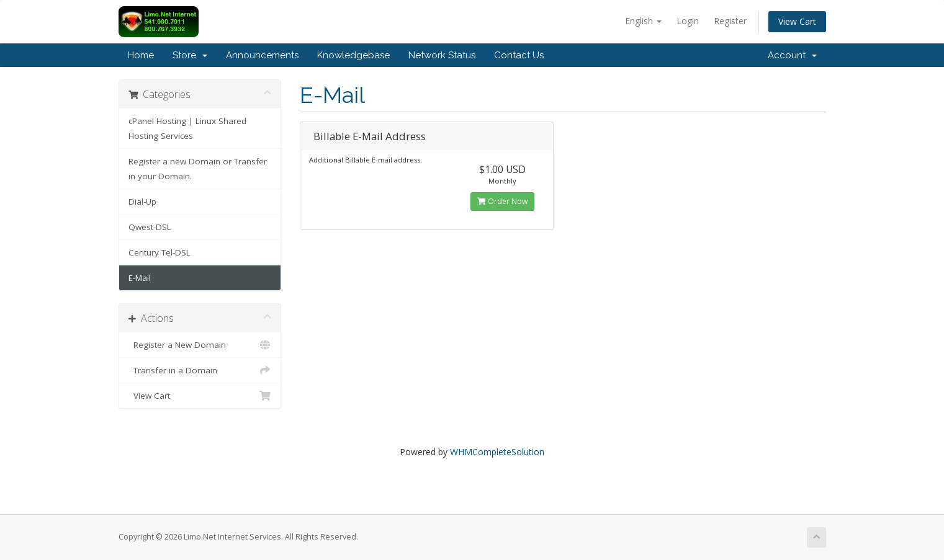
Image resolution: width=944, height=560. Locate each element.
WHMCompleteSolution (497, 452)
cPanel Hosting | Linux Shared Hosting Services (187, 128)
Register (730, 21)
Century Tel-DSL (160, 252)
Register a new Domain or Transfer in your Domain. (198, 169)
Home (141, 55)
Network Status (442, 55)
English (643, 21)
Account (792, 55)
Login (688, 21)
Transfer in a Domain (200, 370)
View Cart (797, 21)
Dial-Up (142, 202)
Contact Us (519, 55)
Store (190, 55)
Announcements (262, 55)
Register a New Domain (200, 345)
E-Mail (140, 278)
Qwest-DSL (150, 227)
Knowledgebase (353, 55)
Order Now (502, 201)
